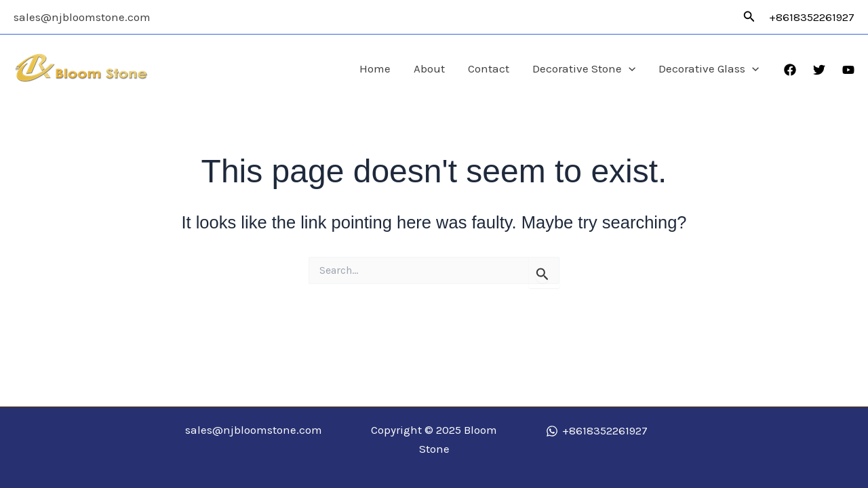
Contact (489, 68)
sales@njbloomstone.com (82, 17)
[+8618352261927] (597, 431)
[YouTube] (848, 70)
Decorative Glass (709, 69)
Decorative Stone (584, 69)
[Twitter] (819, 70)
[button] (749, 17)
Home (375, 68)
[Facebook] (790, 70)
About (429, 68)
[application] (629, 69)
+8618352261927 (812, 17)
